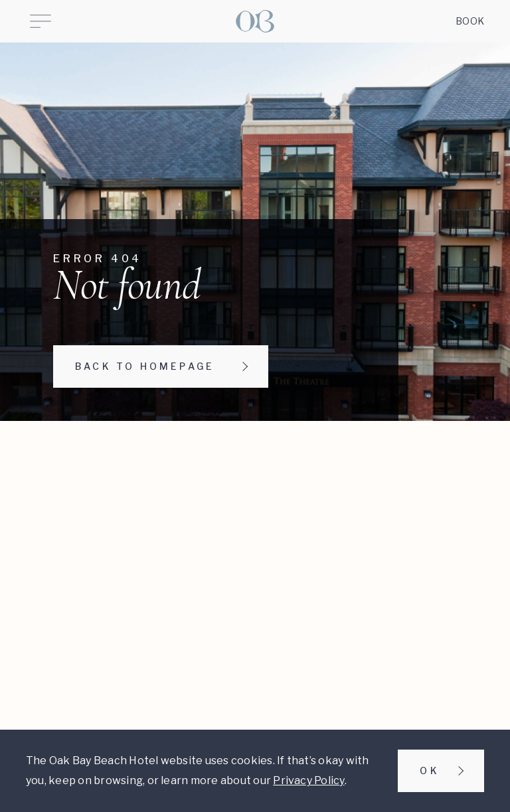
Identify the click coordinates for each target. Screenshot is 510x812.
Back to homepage (145, 366)
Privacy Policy (308, 780)
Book (470, 21)
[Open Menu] (41, 21)
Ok (429, 771)
